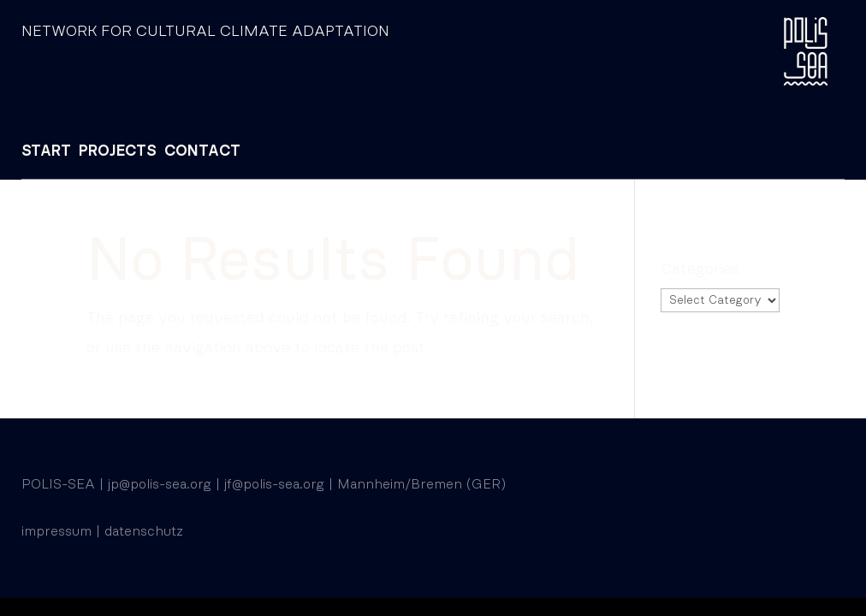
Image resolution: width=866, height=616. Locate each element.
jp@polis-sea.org (160, 484)
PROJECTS (118, 151)
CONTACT (202, 151)
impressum (56, 531)
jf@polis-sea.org (274, 484)
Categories (700, 269)
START (46, 151)
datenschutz (144, 531)
